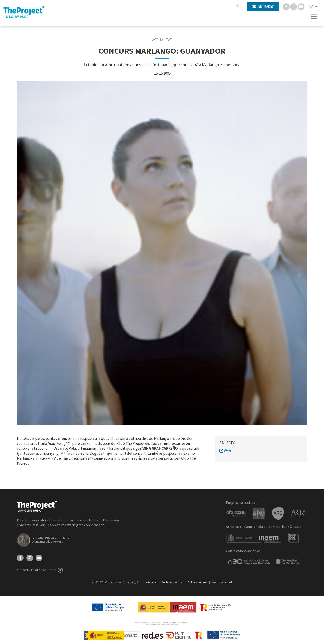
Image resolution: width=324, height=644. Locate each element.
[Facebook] (287, 6)
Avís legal (151, 582)
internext (227, 582)
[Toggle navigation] (314, 17)
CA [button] (312, 7)
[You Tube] (301, 6)
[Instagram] (294, 6)
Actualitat (162, 40)
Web (225, 451)
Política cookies (198, 582)
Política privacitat (172, 582)
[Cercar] (238, 6)
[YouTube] (39, 558)
